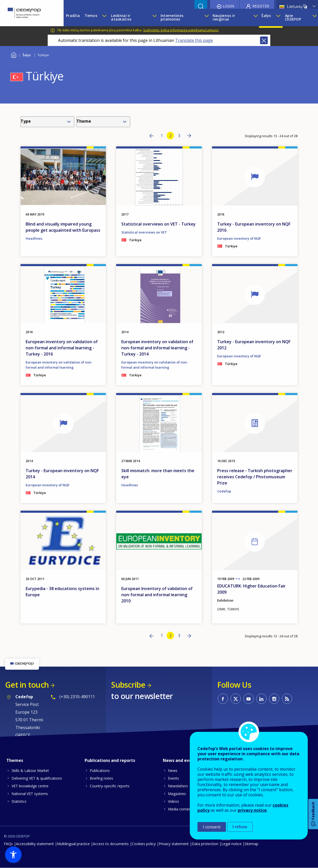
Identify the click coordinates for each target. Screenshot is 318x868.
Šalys (27, 55)
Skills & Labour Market (30, 771)
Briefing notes (101, 778)
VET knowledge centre (30, 786)
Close (264, 40)
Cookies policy (144, 844)
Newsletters (178, 786)
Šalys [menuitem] (266, 16)
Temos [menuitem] (91, 16)
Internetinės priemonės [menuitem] (172, 17)
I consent (212, 827)
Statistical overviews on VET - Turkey (158, 224)
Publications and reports (110, 760)
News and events (181, 760)
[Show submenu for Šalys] (278, 17)
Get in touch (27, 685)
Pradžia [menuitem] (73, 16)
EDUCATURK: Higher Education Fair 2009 (251, 589)
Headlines (34, 238)
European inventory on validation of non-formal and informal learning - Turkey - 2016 (62, 348)
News (173, 771)
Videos (173, 801)
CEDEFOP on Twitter (236, 699)
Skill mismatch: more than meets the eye (158, 474)
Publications (100, 771)
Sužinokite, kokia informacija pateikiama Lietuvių (181, 30)
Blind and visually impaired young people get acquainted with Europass (63, 227)
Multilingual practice (73, 844)
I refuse (240, 827)
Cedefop (224, 491)
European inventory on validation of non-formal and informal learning (59, 365)
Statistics (19, 801)
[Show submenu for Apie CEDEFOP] (314, 17)
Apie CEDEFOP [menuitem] (293, 17)
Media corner (179, 809)
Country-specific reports (110, 786)
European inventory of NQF (239, 238)
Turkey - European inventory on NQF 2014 (62, 474)
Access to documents (111, 844)
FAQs (8, 844)
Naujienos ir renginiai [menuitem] (224, 17)
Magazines (177, 794)
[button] (13, 855)
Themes (15, 760)
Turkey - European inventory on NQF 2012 (254, 345)
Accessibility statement (35, 844)
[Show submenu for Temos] (104, 17)
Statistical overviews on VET (144, 232)
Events (173, 778)
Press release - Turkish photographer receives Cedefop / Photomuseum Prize (255, 477)
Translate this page (194, 40)
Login (228, 6)
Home (13, 54)
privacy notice (252, 810)
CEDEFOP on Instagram (274, 699)
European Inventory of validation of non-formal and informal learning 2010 (157, 595)
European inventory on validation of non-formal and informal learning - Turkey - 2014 (157, 348)
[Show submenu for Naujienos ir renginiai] (255, 17)
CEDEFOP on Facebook (223, 699)
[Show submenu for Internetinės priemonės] (206, 17)
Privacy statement (174, 844)
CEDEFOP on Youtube (249, 699)
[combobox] (48, 122)
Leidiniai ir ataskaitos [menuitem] (121, 17)
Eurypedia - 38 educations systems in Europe (62, 592)
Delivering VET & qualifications (37, 778)
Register (261, 6)
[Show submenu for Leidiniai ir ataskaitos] (154, 17)
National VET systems (30, 794)
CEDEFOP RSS (287, 699)
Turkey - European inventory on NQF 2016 (254, 227)
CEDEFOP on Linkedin (261, 699)
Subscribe (128, 685)
